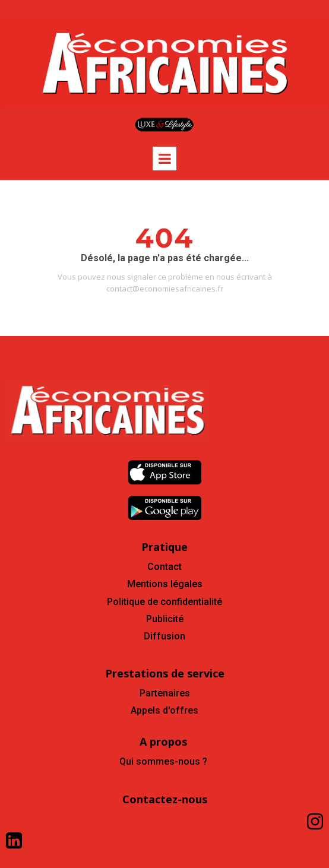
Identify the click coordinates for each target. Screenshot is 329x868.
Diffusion (164, 636)
